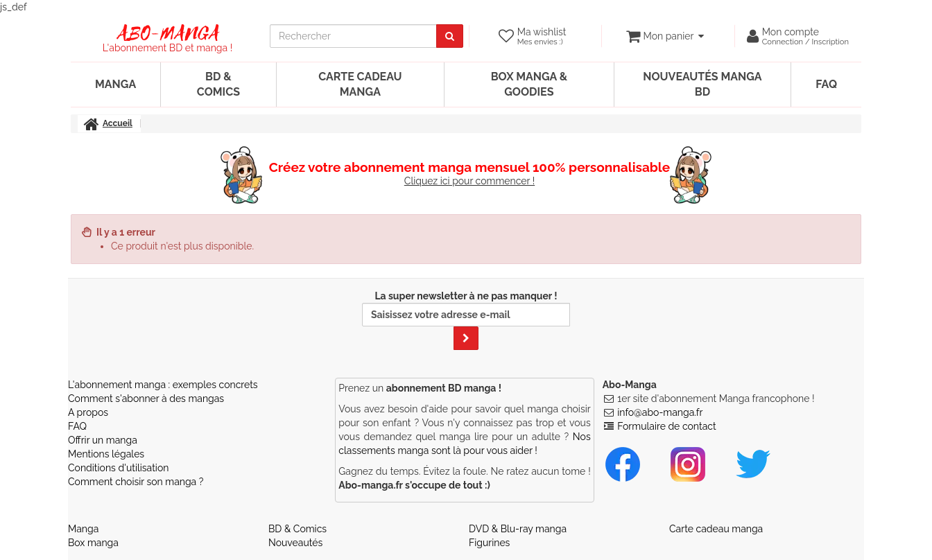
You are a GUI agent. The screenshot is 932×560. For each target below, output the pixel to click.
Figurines (489, 543)
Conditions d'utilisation (118, 468)
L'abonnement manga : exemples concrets (163, 385)
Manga (115, 84)
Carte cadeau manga (360, 84)
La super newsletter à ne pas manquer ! (466, 320)
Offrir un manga (103, 440)
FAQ (826, 84)
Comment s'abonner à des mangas (146, 399)
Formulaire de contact (666, 426)
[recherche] (353, 36)
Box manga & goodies (529, 84)
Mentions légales (106, 454)
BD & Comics (218, 84)
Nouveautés (295, 543)
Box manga (93, 543)
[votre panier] (665, 36)
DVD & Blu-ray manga (518, 529)
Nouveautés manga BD (702, 84)
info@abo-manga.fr (660, 412)
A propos (88, 412)
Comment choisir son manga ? (136, 482)
